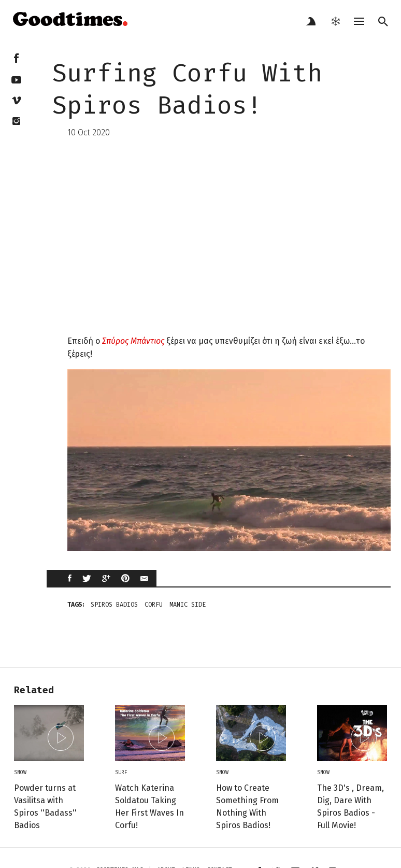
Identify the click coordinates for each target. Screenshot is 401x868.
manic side (188, 605)
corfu (154, 605)
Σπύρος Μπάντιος (133, 341)
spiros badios (114, 605)
